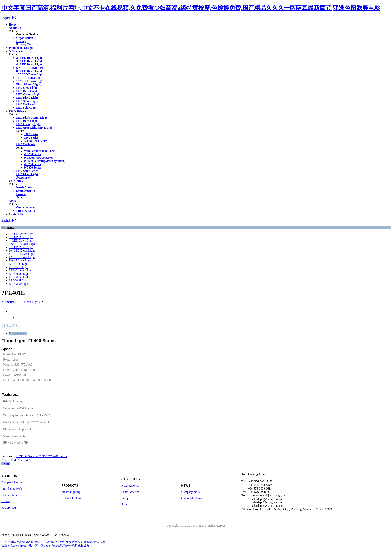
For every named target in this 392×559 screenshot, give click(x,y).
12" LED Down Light (30, 81)
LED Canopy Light (28, 94)
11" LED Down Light (30, 78)
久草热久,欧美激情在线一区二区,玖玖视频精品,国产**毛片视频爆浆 (45, 546)
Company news (26, 207)
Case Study (16, 181)
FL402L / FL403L (22, 460)
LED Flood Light (27, 98)
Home (13, 24)
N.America (16, 51)
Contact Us (16, 214)
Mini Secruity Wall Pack (39, 151)
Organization (25, 38)
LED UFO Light (27, 88)
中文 (14, 18)
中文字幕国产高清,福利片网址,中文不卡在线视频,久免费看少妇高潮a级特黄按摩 (54, 542)
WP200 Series (32, 154)
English (6, 18)
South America (26, 191)
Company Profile (27, 34)
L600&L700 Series (35, 141)
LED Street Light (27, 101)
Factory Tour (25, 44)
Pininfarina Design (21, 48)
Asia (19, 197)
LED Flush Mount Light (32, 118)
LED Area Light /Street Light (35, 128)
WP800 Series (32, 168)
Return (6, 464)
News (12, 201)
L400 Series (31, 134)
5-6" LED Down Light (30, 68)
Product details (18, 333)
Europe (21, 194)
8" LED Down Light (29, 71)
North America (26, 187)
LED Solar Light (27, 108)
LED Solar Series (27, 171)
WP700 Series (32, 164)
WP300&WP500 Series (38, 158)
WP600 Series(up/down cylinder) (44, 161)
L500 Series (31, 138)
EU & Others (17, 111)
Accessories (23, 177)
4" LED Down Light (29, 64)
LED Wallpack (26, 144)
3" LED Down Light (29, 61)
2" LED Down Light (29, 58)
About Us (15, 28)
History (21, 41)
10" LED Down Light (30, 74)
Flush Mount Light (28, 84)
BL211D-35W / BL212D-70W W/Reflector (41, 456)
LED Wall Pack (26, 104)
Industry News (26, 211)
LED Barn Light (27, 91)
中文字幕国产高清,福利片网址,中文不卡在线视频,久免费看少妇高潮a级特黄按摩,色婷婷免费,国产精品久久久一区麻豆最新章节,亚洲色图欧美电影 (191, 8)
